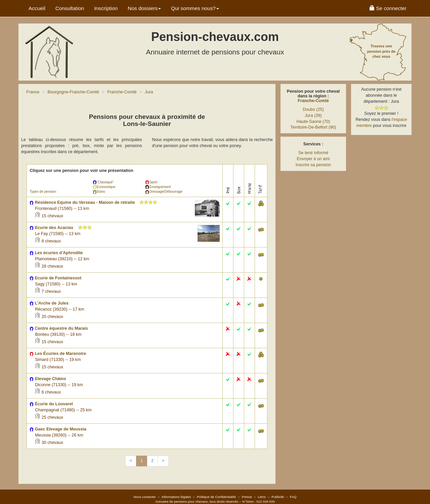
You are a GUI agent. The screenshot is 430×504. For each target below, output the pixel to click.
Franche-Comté (313, 101)
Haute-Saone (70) (313, 122)
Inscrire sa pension (313, 165)
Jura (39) (313, 116)
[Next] (163, 461)
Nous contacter (145, 497)
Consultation (70, 8)
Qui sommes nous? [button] (195, 8)
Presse (247, 497)
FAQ (293, 497)
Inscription (106, 8)
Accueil (37, 8)
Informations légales (176, 497)
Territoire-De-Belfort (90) (313, 127)
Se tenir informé (313, 153)
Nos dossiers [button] (144, 8)
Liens (262, 497)
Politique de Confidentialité (216, 497)
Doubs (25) (313, 109)
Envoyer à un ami (313, 159)
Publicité (278, 497)
